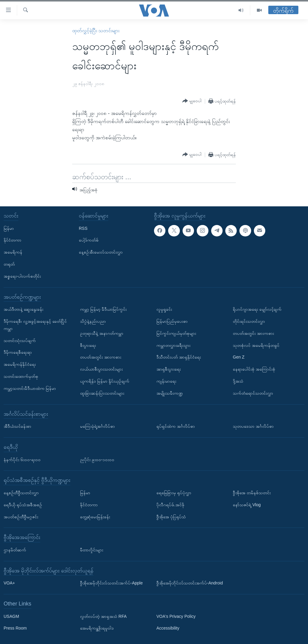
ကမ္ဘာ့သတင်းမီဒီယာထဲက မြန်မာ (30, 388)
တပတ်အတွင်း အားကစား (101, 357)
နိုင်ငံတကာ (12, 240)
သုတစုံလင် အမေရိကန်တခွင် (256, 345)
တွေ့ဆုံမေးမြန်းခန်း (95, 516)
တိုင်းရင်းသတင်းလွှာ (249, 321)
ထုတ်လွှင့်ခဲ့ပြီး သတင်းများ (96, 31)
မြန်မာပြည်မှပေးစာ (172, 321)
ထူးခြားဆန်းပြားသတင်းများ (102, 393)
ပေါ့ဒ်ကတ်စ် (89, 240)
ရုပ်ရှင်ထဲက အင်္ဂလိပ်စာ (176, 426)
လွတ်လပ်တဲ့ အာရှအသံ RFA (103, 616)
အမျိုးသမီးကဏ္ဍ (170, 393)
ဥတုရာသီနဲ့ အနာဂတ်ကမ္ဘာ (102, 333)
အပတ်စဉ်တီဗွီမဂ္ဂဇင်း (21, 516)
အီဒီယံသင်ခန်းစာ (17, 426)
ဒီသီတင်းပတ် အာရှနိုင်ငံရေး (179, 357)
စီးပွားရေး (88, 345)
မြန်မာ (9, 228)
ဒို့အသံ (238, 381)
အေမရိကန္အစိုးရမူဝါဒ (97, 628)
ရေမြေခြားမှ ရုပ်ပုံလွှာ (174, 493)
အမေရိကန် (13, 252)
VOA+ (9, 583)
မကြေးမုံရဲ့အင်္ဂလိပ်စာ (97, 426)
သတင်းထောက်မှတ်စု (21, 376)
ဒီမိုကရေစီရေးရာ (18, 352)
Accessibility (168, 628)
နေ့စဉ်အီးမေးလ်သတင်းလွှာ (101, 252)
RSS (83, 228)
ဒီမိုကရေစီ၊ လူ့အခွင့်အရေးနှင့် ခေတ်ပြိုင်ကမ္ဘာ (35, 325)
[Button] (192, 101)
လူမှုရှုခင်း (164, 309)
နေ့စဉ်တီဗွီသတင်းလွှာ (21, 493)
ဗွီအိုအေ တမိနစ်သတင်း (252, 493)
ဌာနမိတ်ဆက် (15, 550)
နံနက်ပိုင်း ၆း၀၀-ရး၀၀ (22, 459)
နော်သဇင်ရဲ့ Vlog (247, 505)
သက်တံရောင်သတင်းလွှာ (253, 393)
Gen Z (239, 357)
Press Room (15, 628)
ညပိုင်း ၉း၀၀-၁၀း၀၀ (97, 459)
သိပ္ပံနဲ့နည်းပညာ (93, 321)
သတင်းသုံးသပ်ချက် (20, 340)
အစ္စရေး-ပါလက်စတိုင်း (22, 276)
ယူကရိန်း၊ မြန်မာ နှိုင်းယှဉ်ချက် (105, 381)
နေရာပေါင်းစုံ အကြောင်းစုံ (254, 369)
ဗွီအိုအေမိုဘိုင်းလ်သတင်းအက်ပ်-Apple (111, 583)
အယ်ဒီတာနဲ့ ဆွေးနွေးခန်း (23, 309)
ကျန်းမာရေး (166, 381)
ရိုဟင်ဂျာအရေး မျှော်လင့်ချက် (257, 309)
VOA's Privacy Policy (176, 616)
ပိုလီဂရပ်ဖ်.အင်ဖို (170, 505)
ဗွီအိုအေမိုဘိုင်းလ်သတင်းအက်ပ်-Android (190, 583)
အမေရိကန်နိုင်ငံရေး (20, 364)
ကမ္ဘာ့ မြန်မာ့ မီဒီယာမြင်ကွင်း (103, 309)
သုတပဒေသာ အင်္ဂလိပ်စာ (253, 426)
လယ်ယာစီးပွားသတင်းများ (101, 369)
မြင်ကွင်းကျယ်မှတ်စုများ (176, 333)
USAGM (11, 616)
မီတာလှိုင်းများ (92, 550)
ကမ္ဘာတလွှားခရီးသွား (173, 345)
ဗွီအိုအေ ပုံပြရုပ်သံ (171, 516)
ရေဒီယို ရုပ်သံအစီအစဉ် (23, 505)
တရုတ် (9, 264)
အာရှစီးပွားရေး (169, 369)
